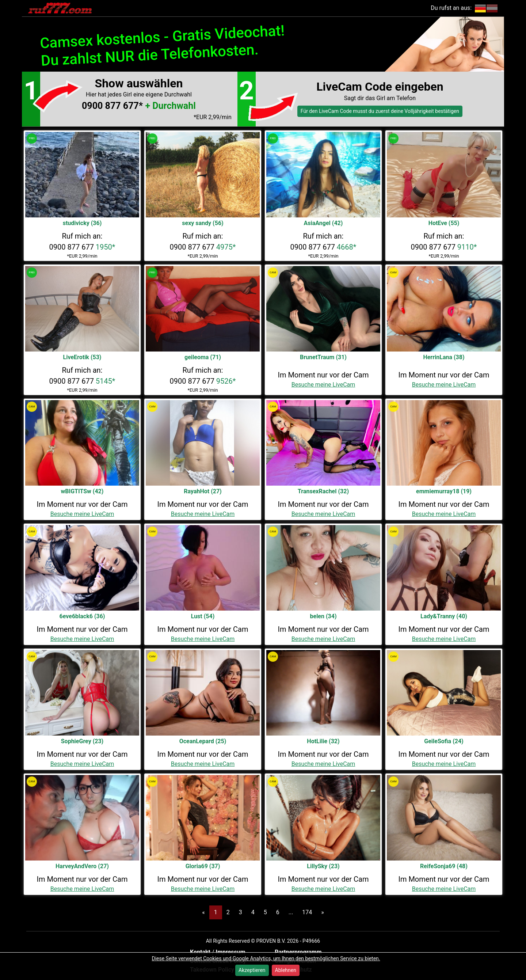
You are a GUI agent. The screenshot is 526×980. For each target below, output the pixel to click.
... (291, 912)
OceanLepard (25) (203, 741)
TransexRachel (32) (323, 491)
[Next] (323, 912)
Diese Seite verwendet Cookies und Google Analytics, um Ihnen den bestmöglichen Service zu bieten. (266, 958)
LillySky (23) (323, 866)
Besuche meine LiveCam (323, 385)
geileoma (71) (203, 357)
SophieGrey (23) (82, 741)
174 (307, 912)
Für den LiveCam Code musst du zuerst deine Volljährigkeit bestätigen (380, 111)
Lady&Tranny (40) (444, 616)
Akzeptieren (252, 970)
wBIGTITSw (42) (82, 491)
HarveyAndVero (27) (82, 866)
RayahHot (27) (203, 491)
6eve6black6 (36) (82, 616)
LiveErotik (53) (82, 357)
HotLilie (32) (323, 741)
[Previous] (203, 912)
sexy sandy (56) (203, 223)
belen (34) (323, 616)
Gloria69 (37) (203, 866)
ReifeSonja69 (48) (444, 866)
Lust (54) (203, 616)
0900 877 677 (82, 247)
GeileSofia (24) (444, 741)
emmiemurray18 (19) (444, 491)
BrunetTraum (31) (323, 357)
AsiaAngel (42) (323, 223)
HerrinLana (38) (444, 357)
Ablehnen (286, 970)
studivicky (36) (82, 223)
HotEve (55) (444, 223)
